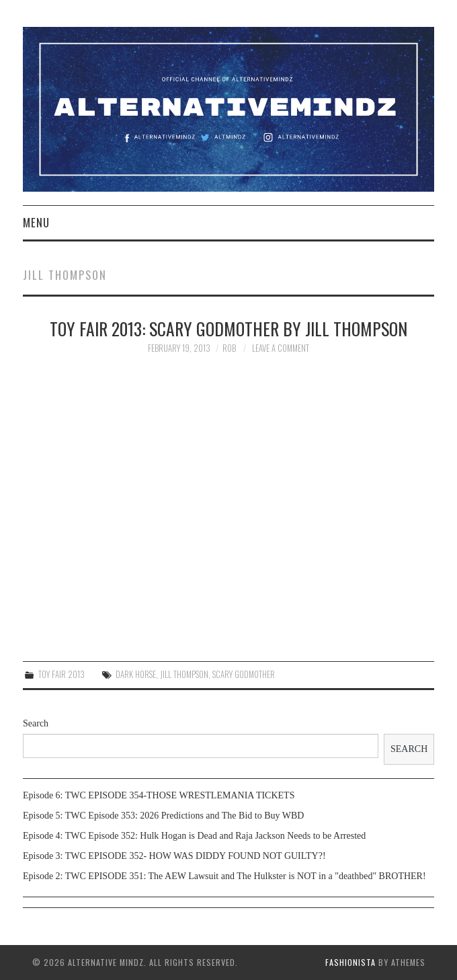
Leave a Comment (281, 348)
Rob (229, 348)
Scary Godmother (244, 674)
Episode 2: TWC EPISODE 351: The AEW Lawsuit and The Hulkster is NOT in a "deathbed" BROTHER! (224, 876)
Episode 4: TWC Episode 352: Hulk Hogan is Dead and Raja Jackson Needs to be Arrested (194, 836)
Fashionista (350, 962)
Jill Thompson (184, 674)
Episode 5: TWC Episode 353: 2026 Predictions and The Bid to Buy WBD (163, 816)
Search (36, 723)
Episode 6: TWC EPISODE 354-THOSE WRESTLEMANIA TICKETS (159, 795)
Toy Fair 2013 (61, 674)
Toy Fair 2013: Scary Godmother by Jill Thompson (229, 328)
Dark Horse (136, 674)
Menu (36, 222)
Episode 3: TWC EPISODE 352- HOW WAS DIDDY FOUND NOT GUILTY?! (174, 856)
